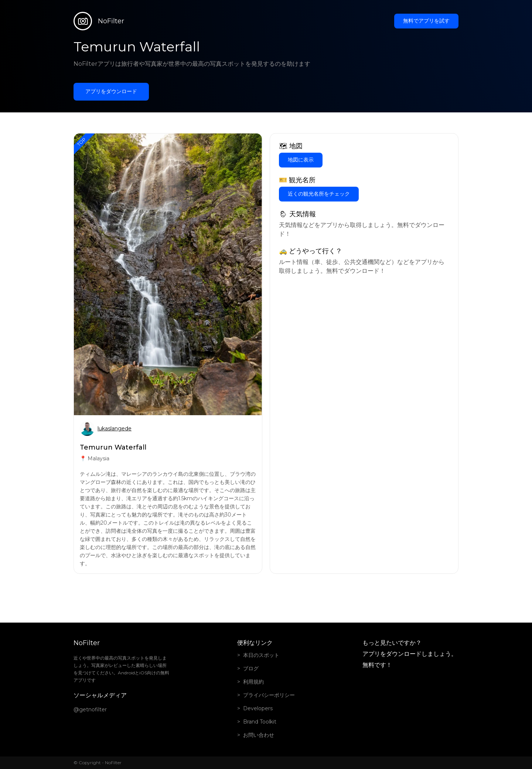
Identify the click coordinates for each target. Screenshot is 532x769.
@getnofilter (90, 709)
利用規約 (253, 682)
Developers (258, 708)
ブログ (251, 668)
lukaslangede (115, 428)
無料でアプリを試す (426, 21)
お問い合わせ (259, 735)
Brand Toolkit (260, 722)
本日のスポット (261, 655)
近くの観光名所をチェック (319, 194)
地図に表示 (301, 160)
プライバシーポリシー (269, 695)
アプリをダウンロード (111, 91)
